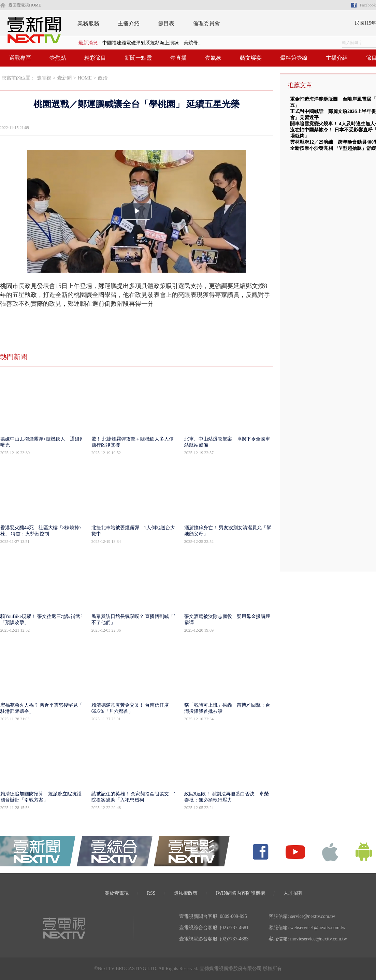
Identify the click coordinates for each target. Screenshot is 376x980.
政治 (103, 78)
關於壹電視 (117, 893)
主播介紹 (129, 23)
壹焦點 (58, 58)
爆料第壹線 (294, 58)
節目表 (166, 23)
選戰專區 (20, 58)
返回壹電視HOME (25, 5)
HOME (85, 78)
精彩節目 (95, 58)
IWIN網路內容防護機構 (241, 893)
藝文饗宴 (251, 58)
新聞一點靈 (138, 58)
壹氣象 (213, 58)
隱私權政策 (186, 893)
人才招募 (293, 893)
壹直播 (178, 58)
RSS (151, 893)
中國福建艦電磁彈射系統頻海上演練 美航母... (152, 43)
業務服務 (88, 23)
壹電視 (44, 78)
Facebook (368, 5)
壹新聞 (64, 78)
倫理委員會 (206, 23)
